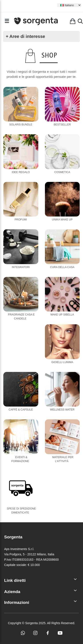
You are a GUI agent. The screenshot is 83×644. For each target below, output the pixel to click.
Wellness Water (62, 410)
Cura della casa (62, 267)
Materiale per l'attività (63, 459)
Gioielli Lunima (62, 362)
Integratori (21, 267)
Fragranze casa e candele (21, 317)
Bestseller (62, 125)
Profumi (21, 220)
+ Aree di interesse (25, 36)
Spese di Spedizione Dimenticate (21, 511)
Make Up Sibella (62, 315)
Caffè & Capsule (21, 410)
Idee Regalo (21, 172)
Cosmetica (62, 172)
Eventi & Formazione (20, 459)
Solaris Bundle (21, 125)
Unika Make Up (62, 220)
